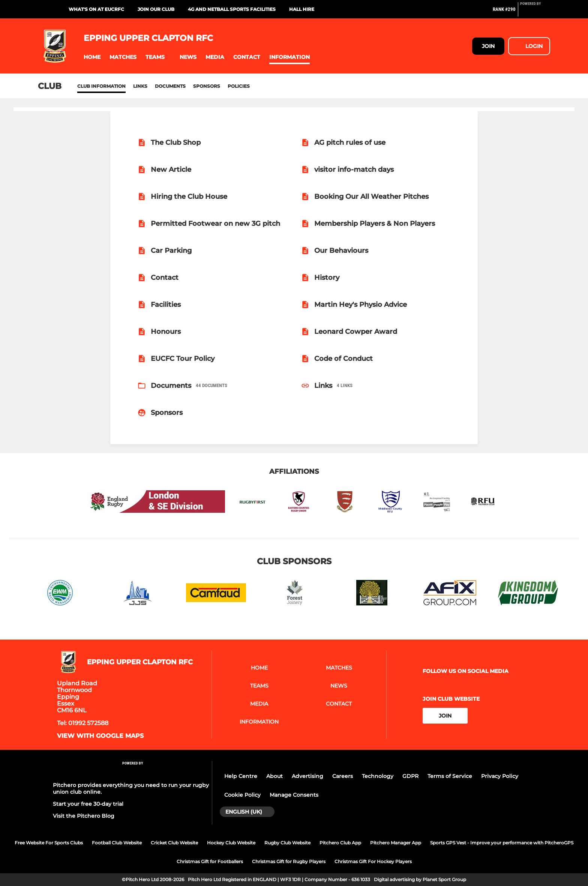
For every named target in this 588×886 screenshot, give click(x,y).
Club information (101, 86)
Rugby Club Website (287, 843)
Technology (378, 776)
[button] (92, 57)
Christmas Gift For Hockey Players (373, 861)
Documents (170, 86)
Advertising (307, 776)
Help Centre (241, 776)
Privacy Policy (500, 776)
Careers (343, 776)
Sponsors (207, 86)
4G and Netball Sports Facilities (232, 9)
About (274, 776)
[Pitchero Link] (535, 12)
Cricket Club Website (174, 843)
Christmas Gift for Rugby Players (289, 861)
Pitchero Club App (340, 843)
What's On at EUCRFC (96, 9)
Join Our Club (156, 9)
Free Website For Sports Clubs (49, 843)
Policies (239, 86)
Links (140, 86)
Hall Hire (302, 9)
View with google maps (100, 736)
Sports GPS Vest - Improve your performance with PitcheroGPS (502, 843)
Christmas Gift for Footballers (210, 861)
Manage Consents (294, 795)
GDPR (410, 776)
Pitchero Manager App (396, 843)
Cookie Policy (242, 795)
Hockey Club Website (231, 843)
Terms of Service (450, 776)
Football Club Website (117, 843)
